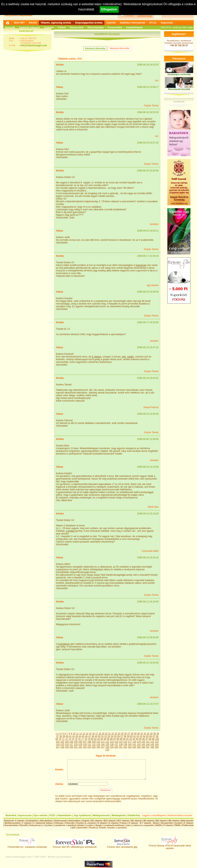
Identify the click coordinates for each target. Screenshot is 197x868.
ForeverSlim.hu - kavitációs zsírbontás (27, 846)
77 (82, 739)
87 (115, 739)
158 (107, 747)
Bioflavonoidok (12, 823)
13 (84, 734)
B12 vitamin (110, 821)
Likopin (98, 825)
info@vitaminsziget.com (34, 45)
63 (141, 736)
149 (67, 747)
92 (131, 739)
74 (73, 739)
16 (93, 734)
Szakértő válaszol (29, 27)
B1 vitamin (97, 821)
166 (143, 747)
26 (126, 734)
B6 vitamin (174, 821)
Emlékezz (129, 16)
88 (118, 739)
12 (81, 734)
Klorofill (23, 825)
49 (96, 736)
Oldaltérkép (134, 815)
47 (90, 736)
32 (145, 734)
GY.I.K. (153, 23)
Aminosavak (61, 821)
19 (103, 734)
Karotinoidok (11, 825)
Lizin (128, 825)
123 (157, 742)
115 (121, 742)
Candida (70, 531)
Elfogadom (109, 9)
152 (80, 747)
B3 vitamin (149, 821)
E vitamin (96, 357)
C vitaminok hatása (43, 823)
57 (122, 736)
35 (154, 734)
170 (107, 750)
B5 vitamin (161, 821)
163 (130, 747)
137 (116, 744)
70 (60, 739)
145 (152, 744)
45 (83, 736)
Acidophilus (32, 821)
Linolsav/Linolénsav (114, 825)
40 (67, 736)
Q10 (73, 828)
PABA (178, 825)
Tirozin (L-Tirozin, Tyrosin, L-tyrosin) (107, 828)
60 (131, 736)
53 (109, 736)
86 (111, 739)
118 (134, 742)
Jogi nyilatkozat (82, 815)
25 (122, 734)
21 (110, 734)
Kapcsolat (167, 23)
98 (150, 739)
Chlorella (70, 823)
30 (138, 734)
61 (135, 736)
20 (106, 734)
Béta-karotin (187, 821)
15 (90, 734)
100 (157, 739)
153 (85, 747)
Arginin (86, 821)
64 (144, 736)
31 (142, 734)
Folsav (123, 823)
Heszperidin (167, 823)
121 (148, 742)
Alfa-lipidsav (46, 821)
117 (130, 742)
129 (80, 744)
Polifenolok (188, 825)
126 (67, 744)
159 (112, 747)
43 (77, 736)
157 (103, 747)
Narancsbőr (77, 27)
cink (124, 357)
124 (58, 744)
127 (71, 744)
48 (93, 736)
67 (154, 736)
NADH (159, 825)
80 (92, 739)
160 (116, 747)
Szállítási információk (132, 23)
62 (138, 736)
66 (151, 736)
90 (124, 739)
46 (86, 736)
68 (157, 736)
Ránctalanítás (96, 27)
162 (125, 747)
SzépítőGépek (134, 27)
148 (62, 747)
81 (95, 739)
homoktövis (64, 644)
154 (89, 747)
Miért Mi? (19, 23)
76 (79, 739)
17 (97, 734)
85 (108, 739)
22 (113, 734)
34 (151, 734)
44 (80, 736)
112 (107, 742)
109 (94, 742)
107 (85, 742)
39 (64, 736)
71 (63, 739)
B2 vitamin (136, 821)
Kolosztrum (35, 825)
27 (129, 734)
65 (147, 736)
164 (134, 747)
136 (112, 744)
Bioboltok (11, 815)
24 (119, 734)
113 (112, 742)
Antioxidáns (74, 821)
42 (73, 736)
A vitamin (20, 821)
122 (152, 742)
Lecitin (89, 825)
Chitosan (59, 823)
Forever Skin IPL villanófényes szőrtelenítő (75, 846)
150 (71, 747)
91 (127, 739)
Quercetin (82, 828)
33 (148, 734)
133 (98, 744)
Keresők (10, 27)
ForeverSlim (115, 27)
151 (76, 747)
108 (89, 742)
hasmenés (141, 265)
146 (157, 744)
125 (62, 744)
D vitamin (102, 823)
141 (134, 744)
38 (61, 736)
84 (105, 739)
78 (86, 739)
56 (118, 736)
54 (112, 736)
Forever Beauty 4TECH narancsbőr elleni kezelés (170, 846)
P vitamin (168, 825)
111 (103, 742)
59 (128, 736)
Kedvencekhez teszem (180, 815)
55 (115, 736)
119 (139, 742)
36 (158, 734)
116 (125, 742)
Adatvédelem (64, 815)
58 (125, 736)
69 (57, 739)
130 (85, 744)
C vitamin (27, 823)
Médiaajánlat (119, 815)
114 (116, 742)
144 (148, 744)
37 (57, 736)
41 (70, 736)
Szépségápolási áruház (89, 23)
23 (116, 734)
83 (102, 739)
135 (107, 744)
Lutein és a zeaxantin (143, 825)
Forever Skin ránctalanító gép (122, 846)
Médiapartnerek (101, 815)
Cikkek (62, 27)
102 (62, 742)
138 (121, 744)
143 (143, 744)
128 (76, 744)
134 (103, 744)
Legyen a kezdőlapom (154, 815)
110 (98, 742)
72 (66, 739)
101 (58, 742)
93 (134, 739)
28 (132, 734)
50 (99, 736)
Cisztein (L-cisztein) (86, 823)
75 (76, 739)
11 (77, 734)
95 (140, 739)
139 (125, 744)
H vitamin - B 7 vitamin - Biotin (144, 823)
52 (106, 736)
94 (137, 739)
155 (94, 747)
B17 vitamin (123, 821)
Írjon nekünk (40, 815)
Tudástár (49, 27)
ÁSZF (52, 815)
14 (87, 734)
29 (135, 734)
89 (121, 739)
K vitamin (189, 823)
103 (67, 742)
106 (80, 742)
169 (157, 747)
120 (143, 742)
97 (147, 739)
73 (70, 739)
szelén (131, 357)
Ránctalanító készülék (179, 89)
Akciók (33, 23)
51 (102, 736)
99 (153, 739)
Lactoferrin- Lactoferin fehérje (69, 825)
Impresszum (25, 815)
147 (58, 747)
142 (139, 744)
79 (89, 739)
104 (71, 742)
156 (98, 747)
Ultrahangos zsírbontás (179, 74)
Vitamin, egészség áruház (56, 23)
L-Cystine (48, 825)
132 (94, 744)
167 (148, 747)
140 (130, 744)
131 (89, 744)
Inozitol (178, 823)
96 (144, 739)
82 (99, 739)
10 (74, 734)
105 (76, 742)
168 (152, 747)
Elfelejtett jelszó (145, 16)
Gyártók (111, 23)
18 (100, 734)
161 (121, 747)
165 (139, 747)
